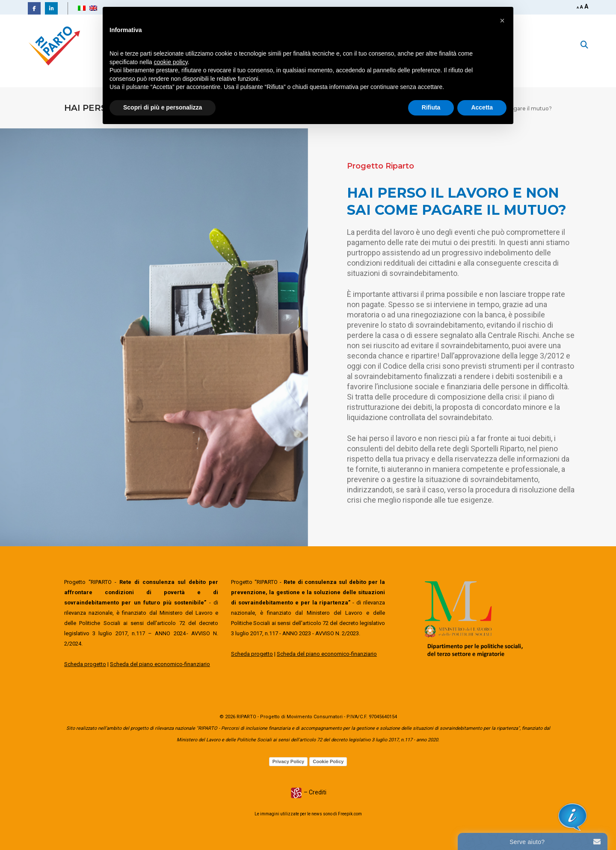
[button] (502, 21)
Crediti (318, 792)
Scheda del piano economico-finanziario (160, 664)
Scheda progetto (85, 664)
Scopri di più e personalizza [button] (163, 107)
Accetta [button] (482, 107)
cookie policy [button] (171, 62)
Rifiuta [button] (431, 107)
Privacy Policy (289, 761)
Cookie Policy (328, 761)
